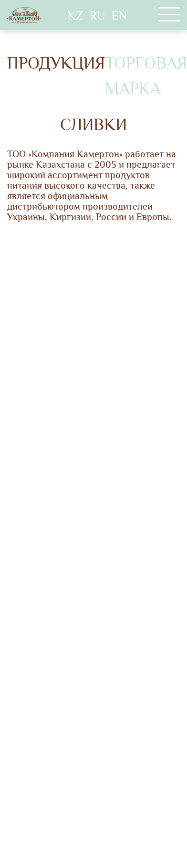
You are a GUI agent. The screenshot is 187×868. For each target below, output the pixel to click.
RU (97, 16)
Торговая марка (146, 76)
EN (119, 16)
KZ (75, 16)
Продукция (56, 63)
